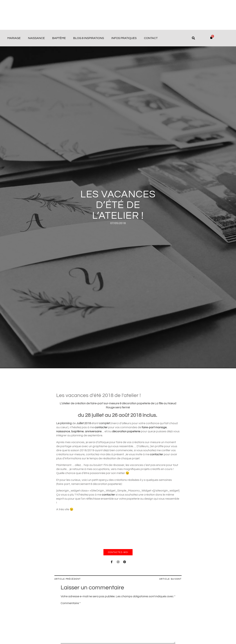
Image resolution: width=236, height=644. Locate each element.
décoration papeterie (126, 431)
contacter (101, 427)
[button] (193, 38)
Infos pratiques (124, 38)
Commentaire (71, 603)
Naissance (36, 38)
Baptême (59, 38)
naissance (63, 431)
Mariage (14, 38)
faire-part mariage (154, 427)
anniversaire (93, 431)
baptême (78, 431)
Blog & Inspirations (89, 38)
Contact (151, 38)
